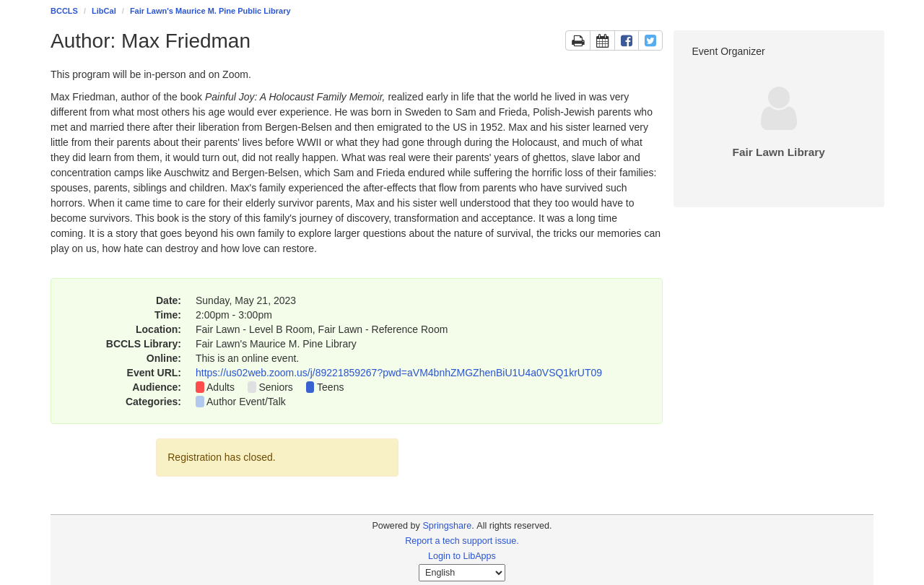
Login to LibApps (462, 556)
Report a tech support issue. (462, 541)
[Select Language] (462, 573)
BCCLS (64, 11)
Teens (330, 387)
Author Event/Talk (246, 402)
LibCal (104, 11)
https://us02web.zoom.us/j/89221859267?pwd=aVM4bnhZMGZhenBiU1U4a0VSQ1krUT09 (399, 373)
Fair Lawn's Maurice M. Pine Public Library (210, 11)
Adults (221, 387)
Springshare (447, 526)
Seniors (275, 387)
